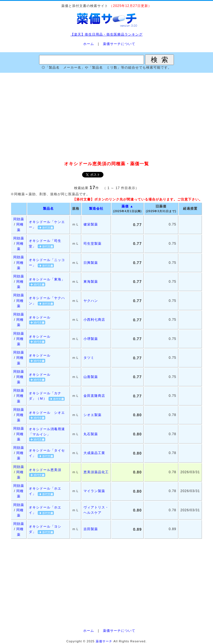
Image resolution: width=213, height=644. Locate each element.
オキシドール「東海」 (47, 279)
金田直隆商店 (94, 396)
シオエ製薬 (92, 415)
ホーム (89, 44)
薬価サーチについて (119, 44)
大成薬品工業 (94, 453)
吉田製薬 (91, 529)
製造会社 (96, 209)
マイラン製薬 (94, 491)
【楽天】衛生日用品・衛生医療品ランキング (106, 34)
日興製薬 (91, 263)
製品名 (48, 209)
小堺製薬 (91, 339)
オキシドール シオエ (47, 413)
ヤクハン (91, 301)
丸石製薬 (91, 434)
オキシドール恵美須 (45, 470)
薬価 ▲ (127, 206)
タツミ (89, 358)
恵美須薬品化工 (96, 472)
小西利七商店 (94, 320)
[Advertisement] (106, 117)
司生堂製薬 (92, 244)
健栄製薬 (91, 224)
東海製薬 (91, 282)
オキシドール (40, 317)
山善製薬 (91, 377)
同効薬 (19, 219)
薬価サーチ (104, 641)
